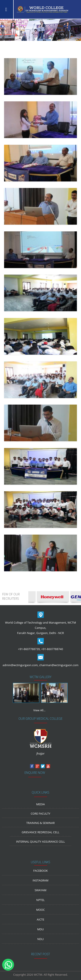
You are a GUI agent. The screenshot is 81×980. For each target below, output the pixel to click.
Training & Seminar (41, 823)
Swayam (40, 890)
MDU (40, 929)
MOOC (40, 910)
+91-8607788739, (29, 649)
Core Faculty (40, 814)
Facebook (40, 871)
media (40, 804)
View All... (39, 710)
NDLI (41, 939)
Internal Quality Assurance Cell (41, 842)
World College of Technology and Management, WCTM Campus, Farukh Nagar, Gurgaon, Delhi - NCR (40, 628)
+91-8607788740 (52, 649)
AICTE (40, 919)
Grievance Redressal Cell (40, 832)
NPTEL (40, 900)
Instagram (40, 880)
